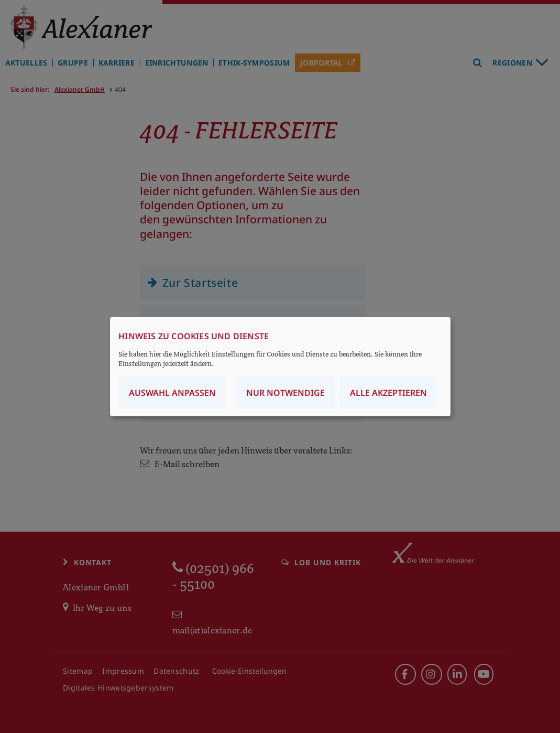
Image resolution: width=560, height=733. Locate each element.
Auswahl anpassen (172, 392)
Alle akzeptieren (388, 392)
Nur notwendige (286, 392)
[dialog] (280, 367)
